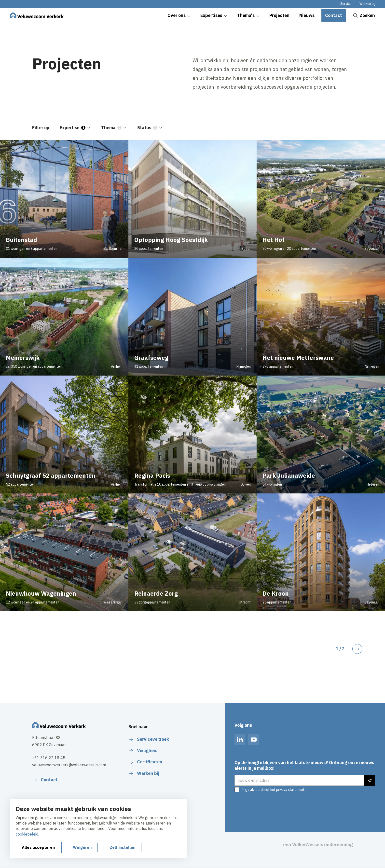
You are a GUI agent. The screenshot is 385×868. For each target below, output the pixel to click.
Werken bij (367, 4)
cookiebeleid (27, 834)
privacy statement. (291, 790)
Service (346, 4)
